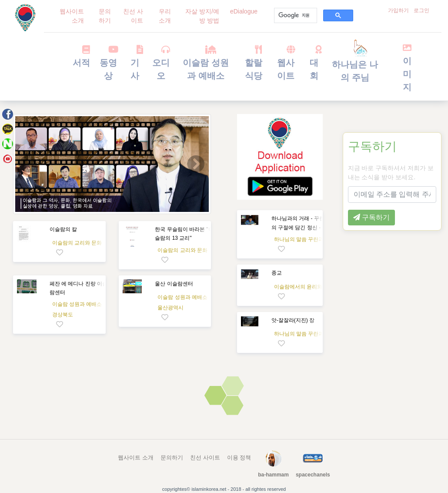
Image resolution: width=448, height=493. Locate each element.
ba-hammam (273, 475)
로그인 (421, 10)
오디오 (161, 63)
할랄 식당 (254, 63)
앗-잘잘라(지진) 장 (293, 320)
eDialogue (244, 11)
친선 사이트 (133, 16)
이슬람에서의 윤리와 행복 (304, 287)
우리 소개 (165, 16)
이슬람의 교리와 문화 (77, 243)
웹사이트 (286, 63)
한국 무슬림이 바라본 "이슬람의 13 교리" (184, 234)
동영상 (109, 63)
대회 (314, 63)
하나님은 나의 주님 (355, 64)
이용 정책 (239, 458)
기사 (135, 63)
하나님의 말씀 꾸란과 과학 (305, 239)
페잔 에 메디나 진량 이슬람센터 (79, 288)
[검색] (295, 16)
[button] (28, 164)
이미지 (407, 67)
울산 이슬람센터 (174, 284)
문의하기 (105, 16)
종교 (277, 273)
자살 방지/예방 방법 (202, 16)
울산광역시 (171, 308)
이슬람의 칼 (63, 229)
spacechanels (313, 475)
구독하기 (372, 146)
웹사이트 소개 (72, 16)
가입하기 (398, 10)
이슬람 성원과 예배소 (206, 63)
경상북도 (63, 315)
